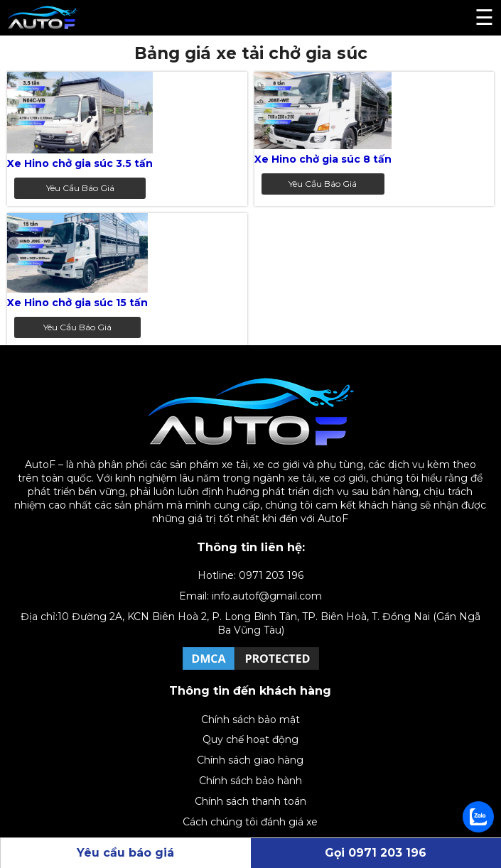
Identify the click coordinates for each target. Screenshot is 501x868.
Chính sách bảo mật (250, 720)
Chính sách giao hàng (250, 760)
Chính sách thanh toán (250, 801)
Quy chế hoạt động (250, 739)
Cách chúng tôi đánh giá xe (250, 822)
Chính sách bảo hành (250, 781)
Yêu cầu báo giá (80, 188)
